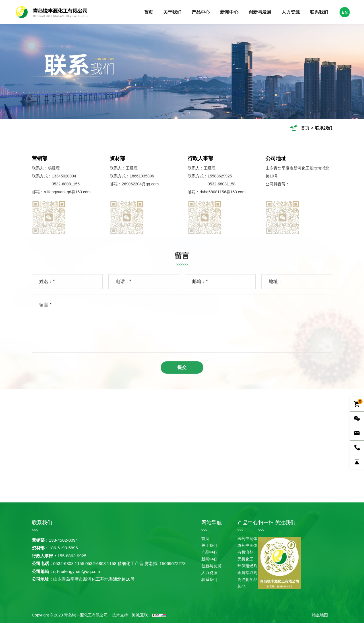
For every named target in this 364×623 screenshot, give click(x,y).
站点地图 (320, 615)
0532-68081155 (66, 184)
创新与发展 (260, 12)
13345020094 (64, 176)
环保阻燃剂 (247, 566)
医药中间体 (247, 539)
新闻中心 (229, 12)
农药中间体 (247, 545)
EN (345, 12)
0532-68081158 (222, 184)
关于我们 (172, 12)
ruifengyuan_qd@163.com (67, 192)
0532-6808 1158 (101, 563)
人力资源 (291, 12)
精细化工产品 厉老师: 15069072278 (151, 563)
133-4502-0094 (63, 540)
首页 (148, 12)
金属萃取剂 (247, 573)
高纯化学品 (247, 579)
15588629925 (220, 176)
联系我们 (319, 12)
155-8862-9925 (72, 556)
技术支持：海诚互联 (130, 615)
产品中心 (201, 12)
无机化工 (245, 559)
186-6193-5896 (63, 548)
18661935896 (142, 176)
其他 (241, 586)
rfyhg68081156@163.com (223, 192)
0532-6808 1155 (69, 563)
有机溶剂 (245, 552)
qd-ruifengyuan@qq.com (77, 571)
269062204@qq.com (140, 184)
